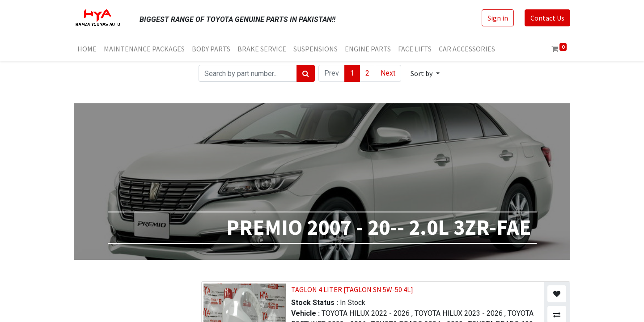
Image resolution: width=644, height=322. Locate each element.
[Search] (306, 73)
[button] (425, 73)
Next (388, 73)
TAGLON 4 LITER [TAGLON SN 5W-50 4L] (352, 289)
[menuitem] (87, 49)
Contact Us (547, 18)
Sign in (498, 18)
